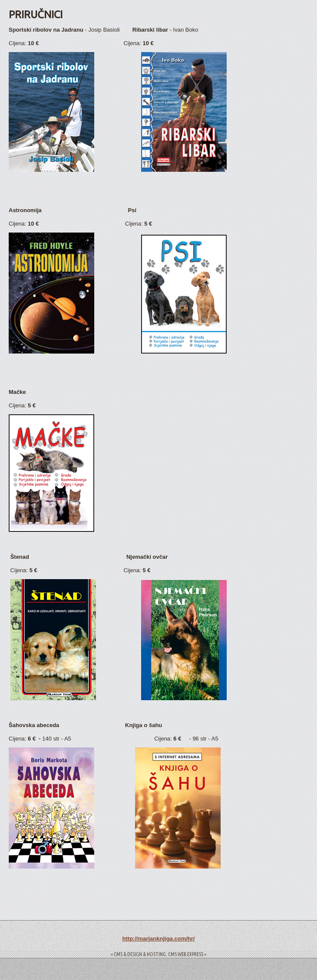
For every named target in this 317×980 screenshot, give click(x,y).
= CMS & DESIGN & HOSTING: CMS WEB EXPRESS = (158, 954)
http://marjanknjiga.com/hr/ (159, 939)
